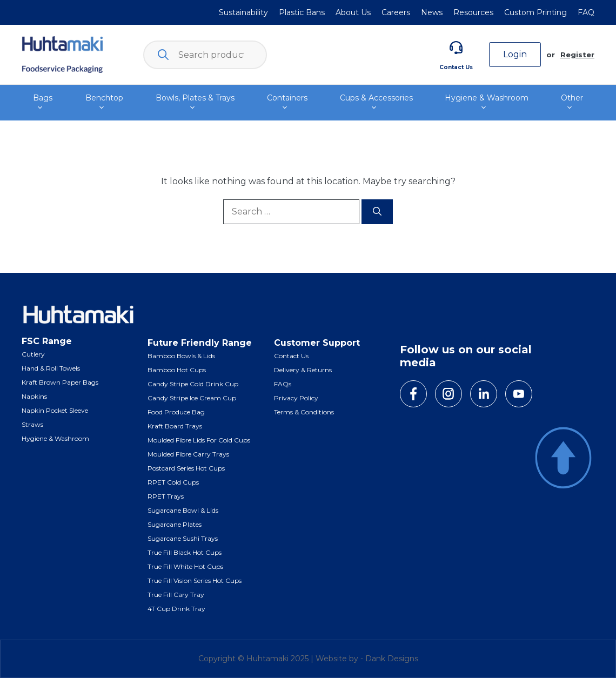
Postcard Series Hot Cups (186, 468)
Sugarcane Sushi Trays (183, 538)
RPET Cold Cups (173, 482)
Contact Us (456, 67)
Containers (287, 103)
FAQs (283, 384)
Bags (43, 103)
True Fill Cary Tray (176, 595)
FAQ (586, 12)
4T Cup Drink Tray (176, 609)
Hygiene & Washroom (487, 103)
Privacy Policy (296, 398)
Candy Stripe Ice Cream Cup (192, 398)
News (432, 12)
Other (572, 103)
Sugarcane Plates (175, 524)
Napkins (34, 396)
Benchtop (104, 103)
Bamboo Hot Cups (177, 370)
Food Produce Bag (176, 412)
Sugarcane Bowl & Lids (183, 510)
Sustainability (243, 12)
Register (577, 55)
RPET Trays (166, 496)
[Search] (377, 212)
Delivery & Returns (303, 370)
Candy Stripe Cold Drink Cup (193, 384)
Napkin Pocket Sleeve (55, 410)
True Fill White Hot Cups (185, 566)
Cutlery (33, 354)
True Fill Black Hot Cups (185, 552)
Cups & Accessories (376, 103)
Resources (473, 12)
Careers (396, 12)
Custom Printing (535, 12)
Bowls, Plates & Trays (195, 103)
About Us (353, 12)
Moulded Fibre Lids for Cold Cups (199, 440)
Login (515, 54)
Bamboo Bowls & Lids (181, 356)
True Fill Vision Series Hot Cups (195, 580)
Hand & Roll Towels (51, 368)
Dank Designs (392, 659)
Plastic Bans (302, 12)
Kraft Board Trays (175, 426)
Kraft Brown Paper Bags (60, 382)
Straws (32, 424)
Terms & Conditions (304, 412)
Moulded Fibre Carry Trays (188, 454)
